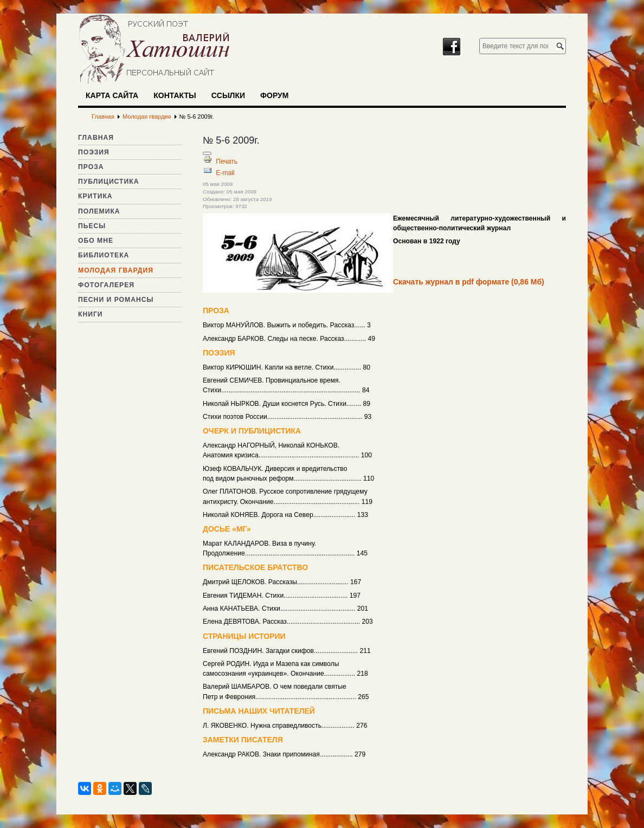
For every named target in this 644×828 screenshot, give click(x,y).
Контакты (175, 95)
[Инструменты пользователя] (207, 153)
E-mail (225, 173)
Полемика (99, 211)
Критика (95, 196)
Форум (274, 95)
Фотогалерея (106, 285)
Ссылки (228, 95)
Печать (227, 161)
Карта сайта (112, 95)
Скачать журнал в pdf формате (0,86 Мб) (469, 282)
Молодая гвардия (116, 270)
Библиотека (104, 255)
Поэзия (94, 152)
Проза (91, 167)
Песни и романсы (116, 300)
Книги (91, 314)
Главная (96, 138)
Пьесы (92, 226)
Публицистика (108, 182)
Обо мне (96, 241)
